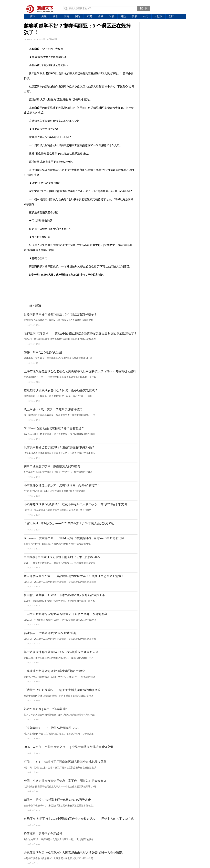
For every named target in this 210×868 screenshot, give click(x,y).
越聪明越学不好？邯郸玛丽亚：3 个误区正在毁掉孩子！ (60, 314)
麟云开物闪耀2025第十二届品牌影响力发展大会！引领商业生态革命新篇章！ (74, 576)
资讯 (55, 16)
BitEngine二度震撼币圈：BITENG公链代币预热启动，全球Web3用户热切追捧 (74, 538)
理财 (171, 16)
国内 (67, 16)
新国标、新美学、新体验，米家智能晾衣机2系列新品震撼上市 (64, 595)
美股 (135, 16)
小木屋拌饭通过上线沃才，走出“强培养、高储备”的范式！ (62, 485)
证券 (112, 16)
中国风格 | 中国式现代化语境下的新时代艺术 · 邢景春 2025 (62, 557)
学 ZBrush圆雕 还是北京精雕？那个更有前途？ (54, 428)
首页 (33, 16)
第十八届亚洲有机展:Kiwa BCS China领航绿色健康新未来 (61, 652)
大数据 (158, 16)
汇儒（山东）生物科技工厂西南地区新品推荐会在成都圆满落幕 (65, 762)
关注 (44, 16)
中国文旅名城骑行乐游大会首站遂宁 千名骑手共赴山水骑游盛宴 (66, 614)
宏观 (89, 16)
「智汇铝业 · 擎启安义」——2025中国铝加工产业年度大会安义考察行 (69, 523)
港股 (123, 16)
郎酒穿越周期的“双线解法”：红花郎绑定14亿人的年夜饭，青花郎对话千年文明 (75, 504)
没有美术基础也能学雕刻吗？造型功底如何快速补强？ (59, 447)
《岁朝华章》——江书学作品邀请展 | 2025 (51, 728)
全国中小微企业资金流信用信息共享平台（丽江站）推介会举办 (65, 781)
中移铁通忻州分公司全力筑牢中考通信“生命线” (55, 671)
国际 (78, 16)
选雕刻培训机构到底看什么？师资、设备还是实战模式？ (61, 390)
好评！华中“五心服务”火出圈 (43, 352)
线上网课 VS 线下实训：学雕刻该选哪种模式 (53, 409)
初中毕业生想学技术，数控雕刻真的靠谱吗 (52, 466)
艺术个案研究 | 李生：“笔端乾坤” (45, 709)
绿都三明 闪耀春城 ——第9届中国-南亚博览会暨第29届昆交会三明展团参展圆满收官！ (80, 333)
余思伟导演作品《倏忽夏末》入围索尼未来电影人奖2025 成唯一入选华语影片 (74, 853)
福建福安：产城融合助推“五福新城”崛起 (50, 633)
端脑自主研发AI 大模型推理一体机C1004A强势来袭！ (59, 800)
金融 (101, 16)
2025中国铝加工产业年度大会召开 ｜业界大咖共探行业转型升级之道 (68, 747)
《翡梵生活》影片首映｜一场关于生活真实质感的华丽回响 (62, 690)
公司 (146, 16)
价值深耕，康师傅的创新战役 (43, 834)
